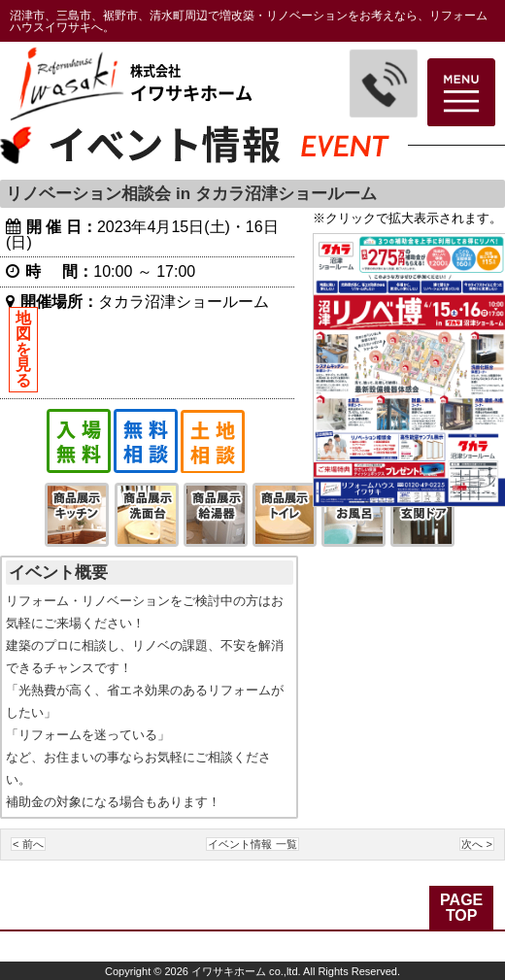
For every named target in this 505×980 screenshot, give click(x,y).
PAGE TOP (461, 908)
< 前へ (28, 844)
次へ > (477, 844)
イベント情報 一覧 (252, 844)
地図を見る (23, 349)
